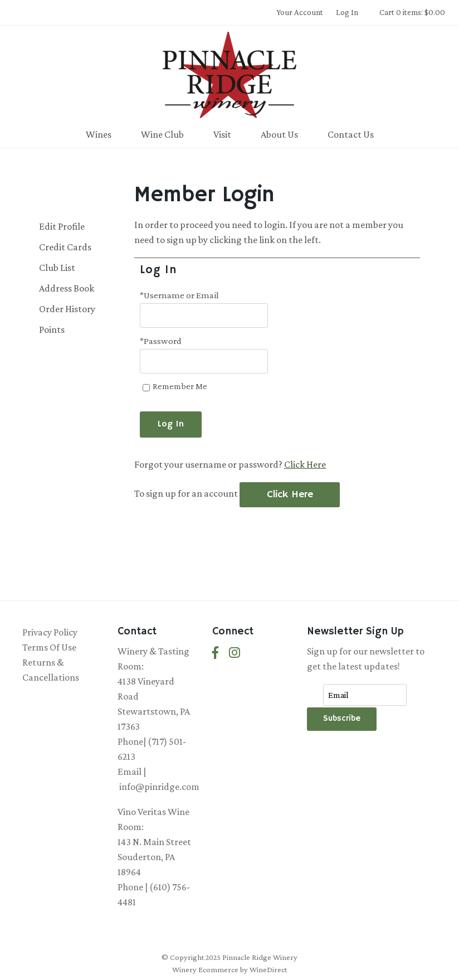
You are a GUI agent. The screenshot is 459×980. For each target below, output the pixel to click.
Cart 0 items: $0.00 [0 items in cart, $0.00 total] (412, 12)
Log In (347, 12)
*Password (161, 341)
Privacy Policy (50, 632)
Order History (67, 309)
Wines (99, 134)
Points (52, 329)
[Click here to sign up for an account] (290, 495)
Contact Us (351, 134)
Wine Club (162, 134)
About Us (279, 134)
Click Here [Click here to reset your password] (305, 464)
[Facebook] (216, 653)
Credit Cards (65, 247)
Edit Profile (62, 226)
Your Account (300, 12)
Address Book (67, 288)
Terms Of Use (49, 647)
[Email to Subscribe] (365, 695)
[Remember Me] (146, 388)
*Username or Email (179, 295)
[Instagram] (235, 653)
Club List (57, 268)
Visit (222, 134)
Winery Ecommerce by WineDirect (229, 969)
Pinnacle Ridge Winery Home (229, 75)
